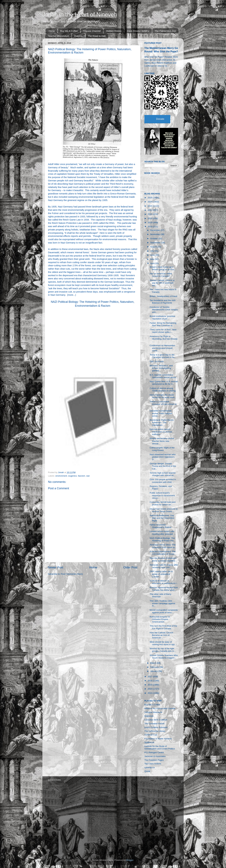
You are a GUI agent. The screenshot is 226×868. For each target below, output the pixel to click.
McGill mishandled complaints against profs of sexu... (164, 611)
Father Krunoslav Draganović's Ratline (161, 526)
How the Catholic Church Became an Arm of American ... (161, 635)
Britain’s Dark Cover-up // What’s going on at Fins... (163, 268)
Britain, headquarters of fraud (163, 296)
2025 (150, 198)
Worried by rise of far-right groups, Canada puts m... (163, 650)
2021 (150, 214)
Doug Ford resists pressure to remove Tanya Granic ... (164, 510)
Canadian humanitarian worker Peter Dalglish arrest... (161, 413)
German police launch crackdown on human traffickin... (161, 432)
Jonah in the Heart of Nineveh (80, 15)
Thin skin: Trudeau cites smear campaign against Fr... (162, 603)
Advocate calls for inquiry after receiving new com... (164, 566)
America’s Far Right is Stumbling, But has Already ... (164, 339)
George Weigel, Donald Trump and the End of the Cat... (163, 466)
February (155, 667)
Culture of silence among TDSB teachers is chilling (163, 389)
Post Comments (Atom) (72, 574)
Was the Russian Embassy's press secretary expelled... (163, 559)
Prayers (78, 36)
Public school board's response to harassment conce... (162, 495)
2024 (150, 202)
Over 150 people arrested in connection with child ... (163, 481)
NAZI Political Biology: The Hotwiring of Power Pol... (163, 539)
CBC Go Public (157, 361)
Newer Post (56, 567)
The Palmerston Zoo (165, 31)
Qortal (147, 771)
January (154, 671)
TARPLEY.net (151, 735)
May (152, 259)
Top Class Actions (153, 764)
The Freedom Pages (154, 760)
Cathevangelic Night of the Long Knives (162, 449)
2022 (150, 210)
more (71, 295)
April (153, 263)
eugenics (73, 476)
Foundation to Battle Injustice (158, 739)
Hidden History (114, 31)
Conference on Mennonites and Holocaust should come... (162, 348)
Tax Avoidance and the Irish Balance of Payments (163, 302)
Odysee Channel (92, 31)
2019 (150, 222)
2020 (150, 218)
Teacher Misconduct (58, 36)
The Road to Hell (97, 36)
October (154, 239)
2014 (150, 689)
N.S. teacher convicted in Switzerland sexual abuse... (164, 376)
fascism (82, 476)
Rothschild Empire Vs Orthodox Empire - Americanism (160, 619)
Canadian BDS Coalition (156, 720)
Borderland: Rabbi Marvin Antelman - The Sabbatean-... (162, 423)
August (154, 247)
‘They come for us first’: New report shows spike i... (163, 331)
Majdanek (149, 716)
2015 (150, 685)
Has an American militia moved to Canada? (161, 275)
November (155, 234)
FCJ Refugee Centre (154, 752)
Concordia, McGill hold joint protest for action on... (163, 503)
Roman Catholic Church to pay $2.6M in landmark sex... (162, 283)
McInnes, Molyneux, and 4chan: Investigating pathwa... (161, 368)
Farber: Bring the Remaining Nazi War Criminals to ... (163, 324)
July (152, 251)
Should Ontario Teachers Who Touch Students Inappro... (164, 657)
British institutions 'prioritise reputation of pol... (162, 317)
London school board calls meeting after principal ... (163, 533)
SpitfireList (149, 742)
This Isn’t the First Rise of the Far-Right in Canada (163, 627)
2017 (150, 677)
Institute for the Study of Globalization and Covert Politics (160, 747)
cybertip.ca (149, 767)
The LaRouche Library (155, 731)
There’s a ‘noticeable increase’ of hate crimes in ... (163, 404)
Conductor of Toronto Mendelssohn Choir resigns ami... (164, 310)
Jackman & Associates (155, 756)
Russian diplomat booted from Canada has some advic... (164, 589)
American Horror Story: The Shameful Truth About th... (163, 546)
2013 (150, 693)
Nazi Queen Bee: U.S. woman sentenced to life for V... (164, 383)
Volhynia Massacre (153, 712)
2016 (150, 681)
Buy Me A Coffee (69, 31)
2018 (150, 227)
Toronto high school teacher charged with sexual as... (163, 474)
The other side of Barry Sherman (160, 595)
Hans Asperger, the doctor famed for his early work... (163, 396)
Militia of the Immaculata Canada (160, 708)
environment (61, 476)
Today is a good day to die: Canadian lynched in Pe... (163, 356)
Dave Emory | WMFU (138, 31)
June (153, 255)
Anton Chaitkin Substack (156, 727)
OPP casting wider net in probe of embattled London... (161, 574)
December (155, 230)
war (88, 476)
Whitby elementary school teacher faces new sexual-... (162, 441)
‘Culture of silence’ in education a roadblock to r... (164, 582)
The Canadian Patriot (154, 724)
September (156, 243)
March (153, 663)
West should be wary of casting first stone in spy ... (163, 643)
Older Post (130, 567)
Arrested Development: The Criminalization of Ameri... (163, 553)
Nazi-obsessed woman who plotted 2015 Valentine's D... (163, 457)
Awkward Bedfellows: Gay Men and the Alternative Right (162, 518)
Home (52, 31)
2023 (150, 206)
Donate (160, 119)
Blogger (130, 860)
